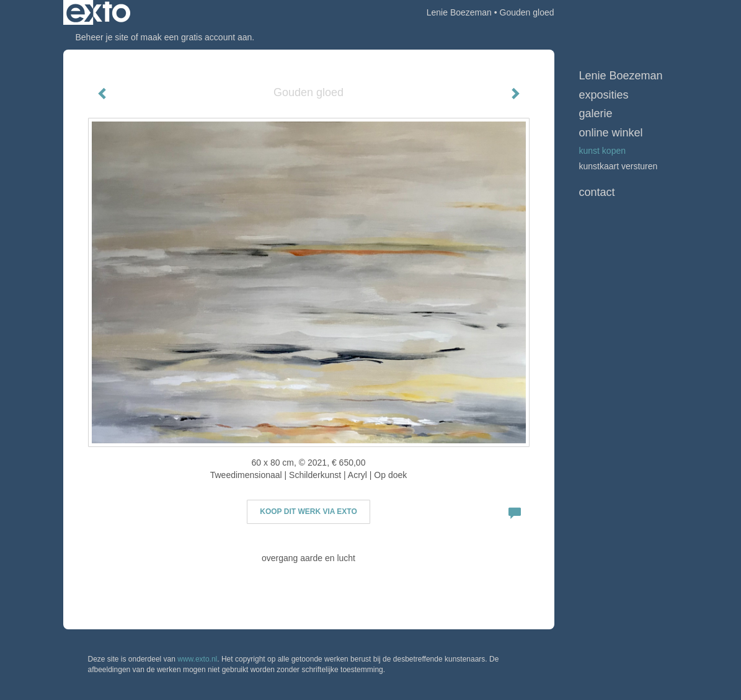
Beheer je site (102, 37)
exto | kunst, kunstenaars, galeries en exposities (98, 12)
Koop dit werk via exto (308, 512)
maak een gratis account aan (197, 37)
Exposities (604, 95)
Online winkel (611, 133)
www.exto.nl (197, 659)
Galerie (596, 113)
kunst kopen (603, 151)
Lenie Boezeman (459, 12)
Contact (597, 192)
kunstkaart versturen (619, 166)
